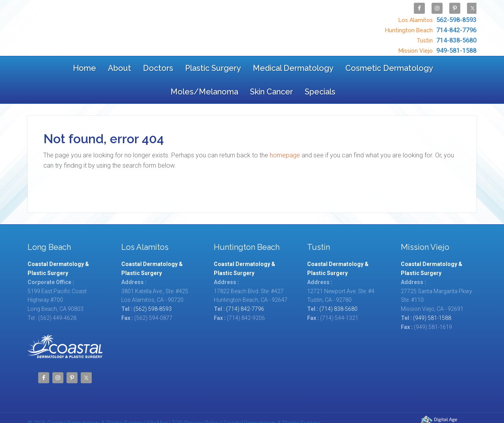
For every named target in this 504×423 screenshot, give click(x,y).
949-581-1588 (436, 43)
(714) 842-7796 (245, 288)
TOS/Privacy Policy (196, 402)
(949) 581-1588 (432, 297)
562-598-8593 (436, 18)
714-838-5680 (446, 34)
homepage (285, 134)
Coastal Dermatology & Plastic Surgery (90, 24)
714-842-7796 (430, 26)
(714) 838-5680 (338, 288)
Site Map (157, 402)
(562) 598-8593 (153, 288)
